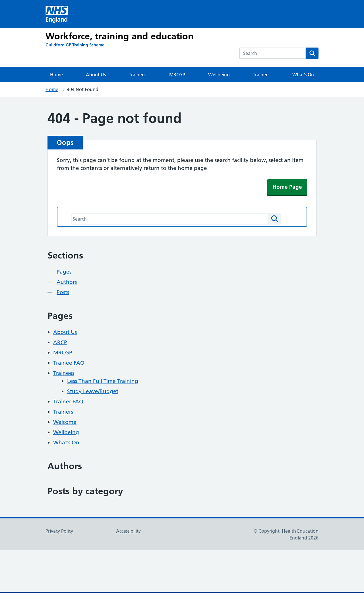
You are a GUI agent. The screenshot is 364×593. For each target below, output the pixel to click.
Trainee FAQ (69, 363)
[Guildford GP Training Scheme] (75, 45)
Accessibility (128, 531)
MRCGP (177, 75)
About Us (96, 75)
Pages (64, 272)
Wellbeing (219, 75)
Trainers (261, 75)
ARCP (60, 342)
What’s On (303, 75)
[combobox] (273, 53)
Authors (67, 282)
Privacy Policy (59, 531)
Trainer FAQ (68, 402)
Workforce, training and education (120, 36)
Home (56, 75)
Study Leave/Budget (93, 391)
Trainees (137, 75)
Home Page (287, 187)
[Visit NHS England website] (57, 14)
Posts (63, 292)
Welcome (65, 422)
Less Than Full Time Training (103, 381)
